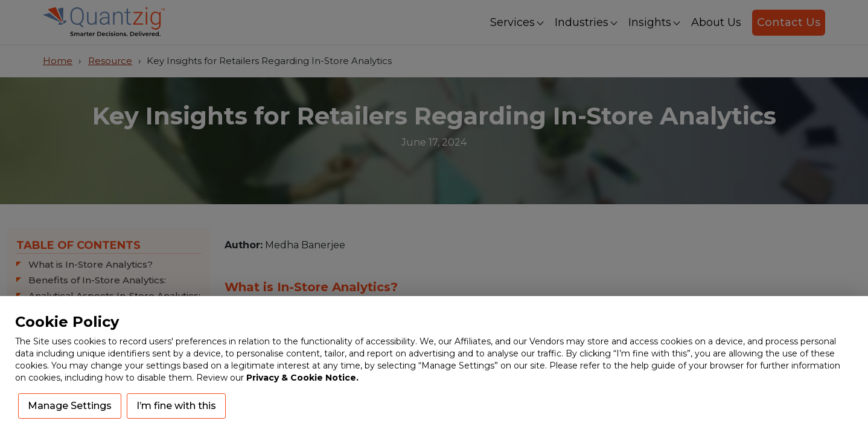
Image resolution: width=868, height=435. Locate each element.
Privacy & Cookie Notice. (302, 378)
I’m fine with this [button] (176, 406)
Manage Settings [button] (70, 406)
